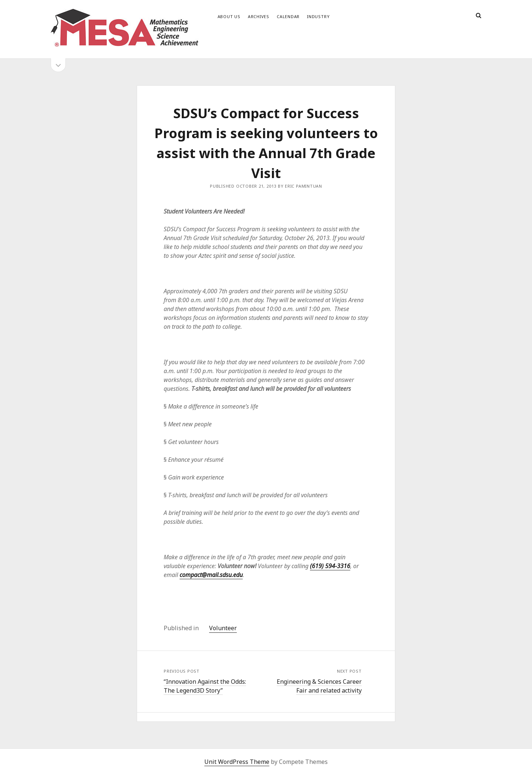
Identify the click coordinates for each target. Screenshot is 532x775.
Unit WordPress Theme (237, 762)
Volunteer (223, 628)
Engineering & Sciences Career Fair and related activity (319, 686)
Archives (259, 16)
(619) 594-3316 (330, 566)
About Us (229, 16)
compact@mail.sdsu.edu (211, 575)
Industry (318, 16)
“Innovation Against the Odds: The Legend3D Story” (205, 686)
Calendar (288, 16)
